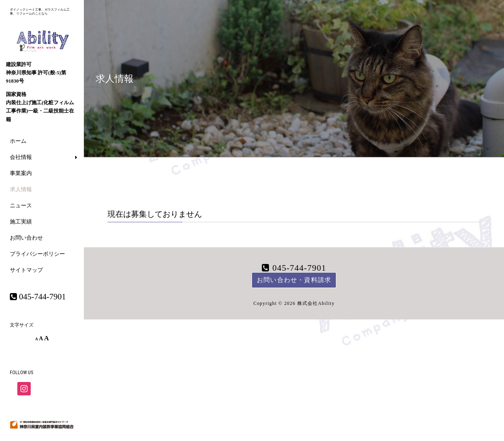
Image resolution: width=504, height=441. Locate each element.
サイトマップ (26, 270)
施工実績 (21, 222)
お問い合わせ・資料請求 (294, 280)
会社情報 (21, 157)
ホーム (18, 141)
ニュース (21, 206)
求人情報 (21, 189)
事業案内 (21, 173)
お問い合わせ (26, 238)
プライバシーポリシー (37, 254)
